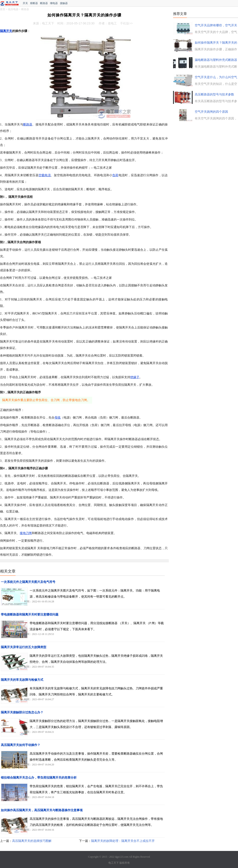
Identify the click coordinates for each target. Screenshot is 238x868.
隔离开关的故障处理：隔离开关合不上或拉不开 (123, 841)
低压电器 (13, 9)
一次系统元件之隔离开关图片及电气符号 (28, 582)
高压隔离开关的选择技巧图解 (32, 841)
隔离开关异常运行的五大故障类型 (24, 647)
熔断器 (34, 3)
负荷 (115, 175)
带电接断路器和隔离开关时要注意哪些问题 (30, 615)
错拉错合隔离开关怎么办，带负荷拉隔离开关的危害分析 (39, 778)
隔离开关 (6, 31)
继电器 (54, 3)
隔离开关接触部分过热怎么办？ (22, 712)
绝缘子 (135, 377)
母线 (58, 418)
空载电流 (45, 175)
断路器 (44, 3)
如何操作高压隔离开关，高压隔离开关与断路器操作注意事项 (42, 810)
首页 (3, 9)
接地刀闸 (26, 533)
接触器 (64, 3)
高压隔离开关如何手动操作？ (21, 745)
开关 (25, 3)
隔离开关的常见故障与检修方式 (22, 680)
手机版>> (126, 23)
